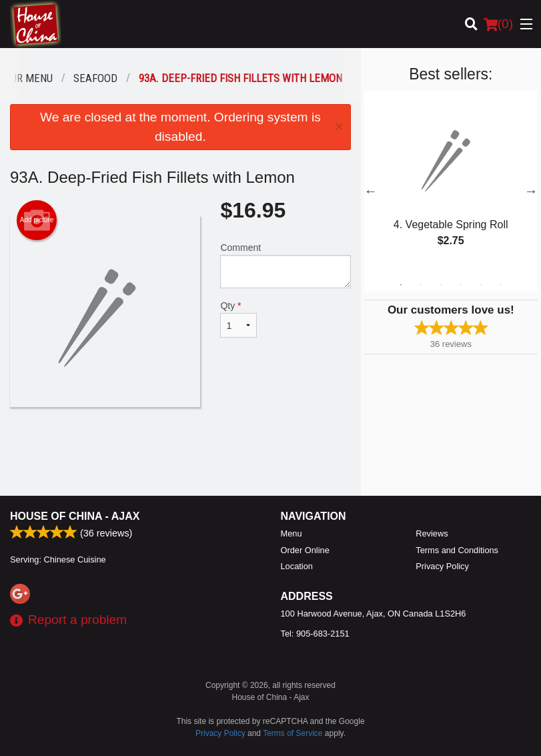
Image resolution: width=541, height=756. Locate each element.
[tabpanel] (451, 183)
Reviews (432, 533)
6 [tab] (501, 285)
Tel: (315, 634)
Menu (292, 533)
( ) (498, 24)
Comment (285, 265)
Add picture (37, 220)
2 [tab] (421, 285)
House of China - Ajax (75, 516)
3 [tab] (441, 285)
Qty (238, 319)
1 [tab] (401, 285)
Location (297, 566)
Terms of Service (293, 733)
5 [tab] (481, 285)
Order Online (305, 550)
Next (531, 191)
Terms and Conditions (457, 550)
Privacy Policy (442, 566)
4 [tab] (461, 285)
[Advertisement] (180, 450)
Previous (371, 191)
